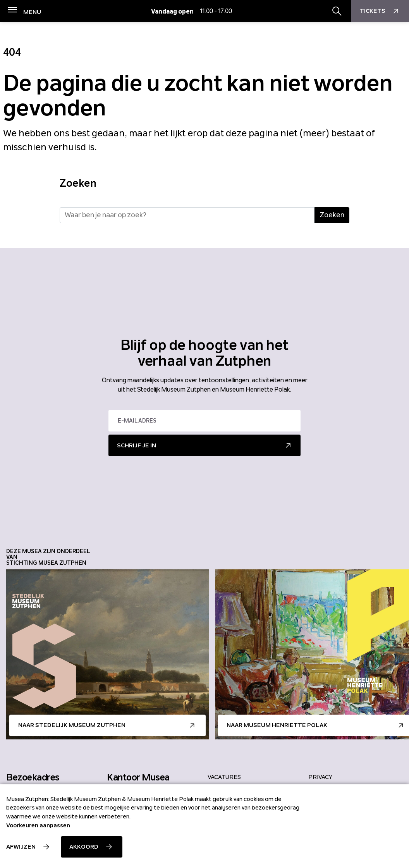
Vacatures (224, 777)
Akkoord (84, 847)
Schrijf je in (137, 445)
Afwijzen (21, 847)
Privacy (320, 777)
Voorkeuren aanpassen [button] (38, 825)
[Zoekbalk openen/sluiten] (337, 11)
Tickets (380, 11)
